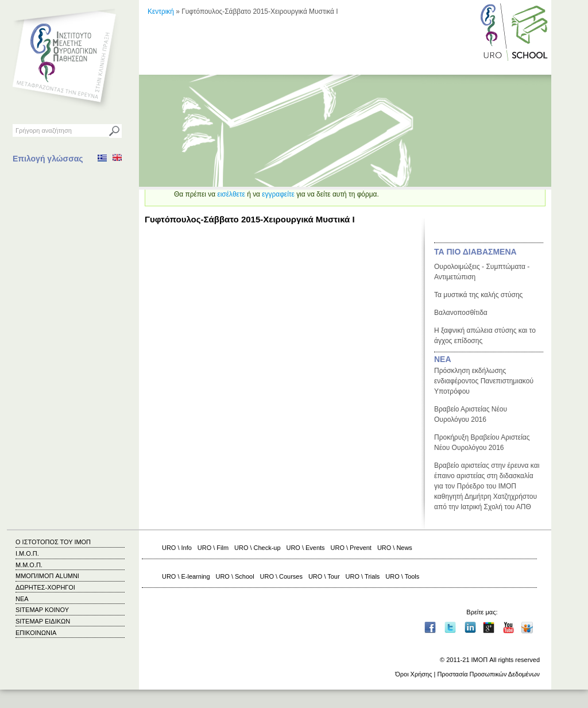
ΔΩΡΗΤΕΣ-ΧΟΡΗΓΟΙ (45, 587)
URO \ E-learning (186, 576)
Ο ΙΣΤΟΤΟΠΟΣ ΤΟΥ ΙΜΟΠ (53, 542)
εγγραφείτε (278, 194)
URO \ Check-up (257, 548)
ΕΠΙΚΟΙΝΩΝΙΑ (36, 633)
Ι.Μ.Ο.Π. (27, 553)
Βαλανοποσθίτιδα (461, 313)
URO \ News (395, 548)
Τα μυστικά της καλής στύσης (478, 295)
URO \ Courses (281, 576)
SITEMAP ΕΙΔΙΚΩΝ (43, 621)
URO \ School (235, 576)
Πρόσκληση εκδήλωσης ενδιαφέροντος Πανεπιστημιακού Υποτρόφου (484, 381)
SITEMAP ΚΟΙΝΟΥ (42, 610)
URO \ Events (306, 548)
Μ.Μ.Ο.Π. (29, 565)
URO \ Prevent (351, 548)
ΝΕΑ (443, 359)
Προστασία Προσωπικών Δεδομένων (488, 674)
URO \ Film (213, 548)
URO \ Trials (363, 576)
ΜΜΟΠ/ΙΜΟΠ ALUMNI (47, 576)
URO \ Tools (402, 576)
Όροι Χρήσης (413, 674)
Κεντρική (161, 11)
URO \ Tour (324, 576)
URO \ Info (177, 548)
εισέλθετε (231, 194)
